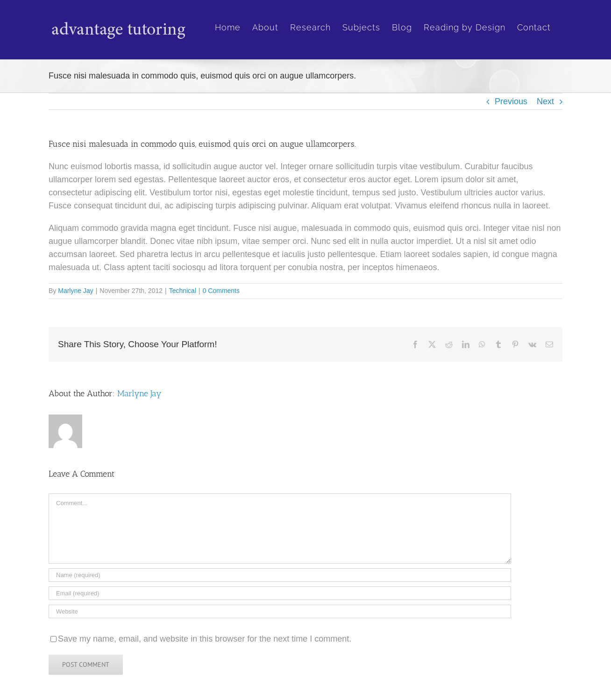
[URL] (280, 611)
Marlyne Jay (75, 291)
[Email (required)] (280, 593)
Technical (183, 291)
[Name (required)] (280, 575)
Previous (511, 101)
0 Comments (221, 291)
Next (545, 101)
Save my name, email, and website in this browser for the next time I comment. (205, 639)
